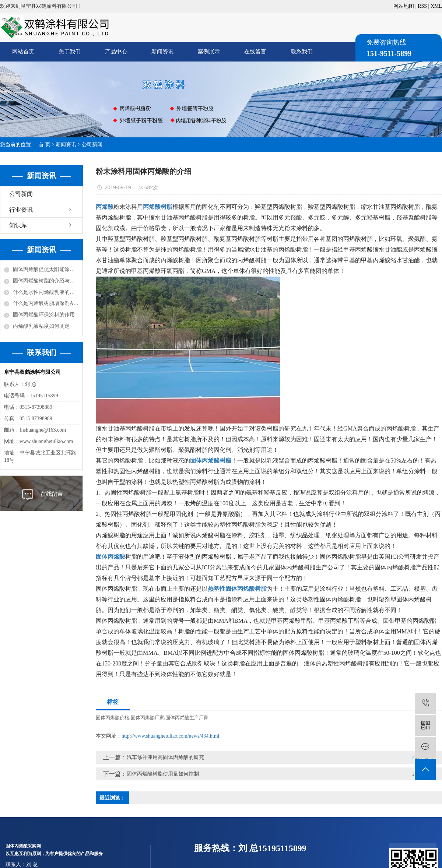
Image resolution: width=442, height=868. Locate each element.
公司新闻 (92, 145)
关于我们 (70, 52)
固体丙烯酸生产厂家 (187, 718)
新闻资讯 (162, 52)
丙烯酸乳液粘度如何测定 (41, 326)
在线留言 (255, 52)
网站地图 (404, 6)
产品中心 (116, 52)
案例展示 (209, 52)
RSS (422, 6)
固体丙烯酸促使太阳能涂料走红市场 (46, 269)
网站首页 (23, 52)
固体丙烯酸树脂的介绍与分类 (46, 281)
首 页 (45, 145)
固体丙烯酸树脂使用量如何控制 (163, 774)
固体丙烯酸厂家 (148, 718)
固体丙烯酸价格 (113, 718)
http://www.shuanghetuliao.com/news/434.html (170, 736)
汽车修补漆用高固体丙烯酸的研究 (165, 757)
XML (436, 6)
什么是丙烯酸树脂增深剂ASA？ (46, 303)
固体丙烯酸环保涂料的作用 (44, 315)
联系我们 (302, 52)
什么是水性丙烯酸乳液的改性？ (46, 292)
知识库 (18, 225)
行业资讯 (21, 210)
